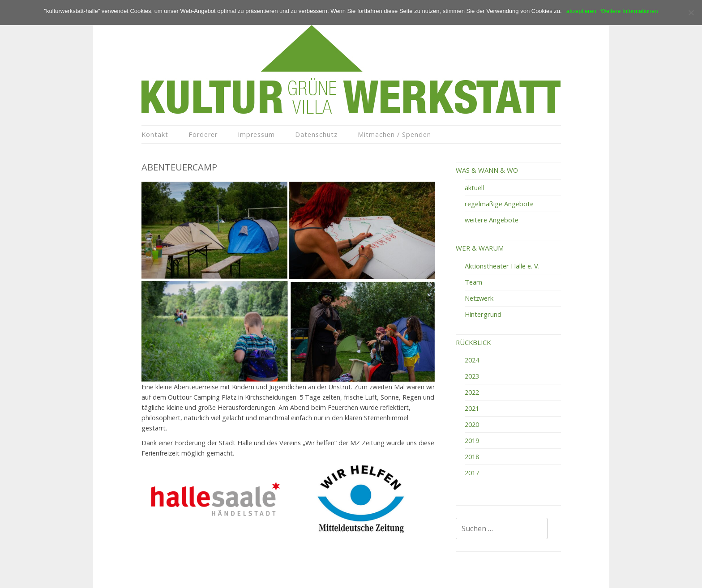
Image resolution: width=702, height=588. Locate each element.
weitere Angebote (492, 220)
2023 (472, 376)
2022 (472, 392)
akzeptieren (581, 11)
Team (473, 282)
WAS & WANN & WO (487, 170)
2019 (472, 440)
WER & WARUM (480, 248)
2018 (472, 456)
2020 (472, 424)
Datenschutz (316, 134)
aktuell (474, 187)
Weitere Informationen (629, 11)
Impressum (256, 134)
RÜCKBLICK (473, 342)
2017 (472, 473)
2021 (472, 408)
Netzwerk (479, 298)
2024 (472, 360)
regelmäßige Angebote (499, 204)
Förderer (203, 134)
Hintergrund (483, 314)
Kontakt (155, 134)
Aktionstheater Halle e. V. (502, 266)
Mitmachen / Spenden (394, 134)
